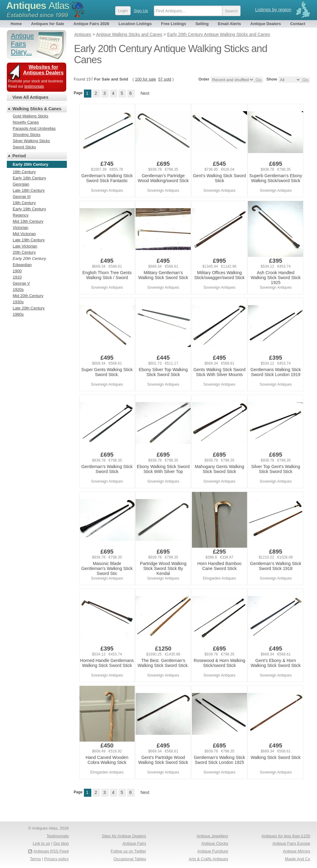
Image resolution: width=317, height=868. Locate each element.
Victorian (20, 228)
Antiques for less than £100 (286, 836)
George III (22, 197)
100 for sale (145, 79)
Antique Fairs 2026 (91, 24)
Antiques (38, 6)
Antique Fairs (134, 843)
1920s (18, 289)
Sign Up (141, 11)
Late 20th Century (29, 308)
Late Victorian (25, 246)
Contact (297, 24)
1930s (18, 302)
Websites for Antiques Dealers (43, 70)
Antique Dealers (266, 24)
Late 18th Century (29, 190)
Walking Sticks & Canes (37, 109)
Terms (35, 859)
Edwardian (22, 265)
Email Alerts (230, 24)
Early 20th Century (29, 259)
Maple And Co (297, 859)
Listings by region (273, 9)
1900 (17, 271)
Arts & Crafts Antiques (208, 859)
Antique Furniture (213, 851)
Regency (21, 215)
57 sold (165, 79)
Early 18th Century (29, 178)
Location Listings (135, 24)
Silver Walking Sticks (31, 141)
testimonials (34, 86)
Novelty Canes (26, 122)
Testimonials (58, 836)
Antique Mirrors (297, 851)
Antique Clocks (215, 843)
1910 (17, 277)
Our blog (61, 843)
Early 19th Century (29, 209)
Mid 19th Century (28, 221)
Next (145, 93)
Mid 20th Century (28, 296)
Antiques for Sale (48, 24)
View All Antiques (30, 97)
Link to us (41, 843)
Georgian (21, 184)
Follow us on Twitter (128, 851)
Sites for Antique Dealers (124, 836)
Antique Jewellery (212, 836)
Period (19, 156)
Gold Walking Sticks (30, 116)
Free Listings (174, 24)
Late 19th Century (29, 240)
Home (16, 24)
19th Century (24, 203)
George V (21, 283)
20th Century (24, 252)
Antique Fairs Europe (291, 843)
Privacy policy (56, 859)
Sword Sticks (24, 147)
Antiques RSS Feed (51, 851)
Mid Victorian (24, 234)
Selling (202, 24)
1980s (18, 314)
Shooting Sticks (27, 135)
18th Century (24, 172)
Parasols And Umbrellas (34, 128)
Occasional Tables (130, 859)
